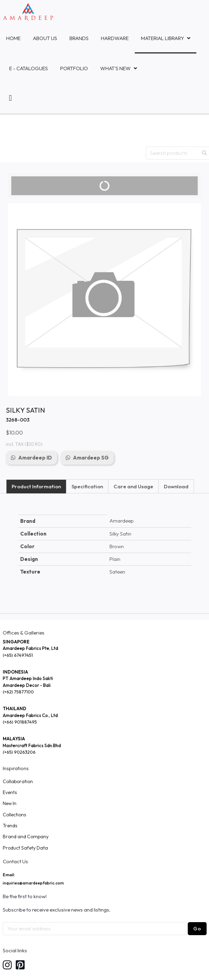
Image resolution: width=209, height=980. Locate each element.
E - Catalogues (29, 68)
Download (176, 486)
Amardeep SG (91, 458)
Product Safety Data (25, 848)
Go (197, 928)
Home (13, 38)
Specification (87, 486)
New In (10, 803)
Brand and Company (26, 837)
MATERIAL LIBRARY (162, 38)
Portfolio (74, 68)
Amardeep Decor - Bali (27, 685)
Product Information (36, 486)
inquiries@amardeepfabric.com (33, 883)
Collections (14, 815)
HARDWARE (115, 38)
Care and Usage (133, 486)
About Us (45, 38)
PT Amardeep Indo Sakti (28, 678)
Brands (79, 38)
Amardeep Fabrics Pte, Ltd (30, 648)
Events (10, 792)
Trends (10, 826)
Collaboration (18, 781)
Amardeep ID (35, 458)
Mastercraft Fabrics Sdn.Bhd (32, 745)
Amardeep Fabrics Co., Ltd (30, 715)
